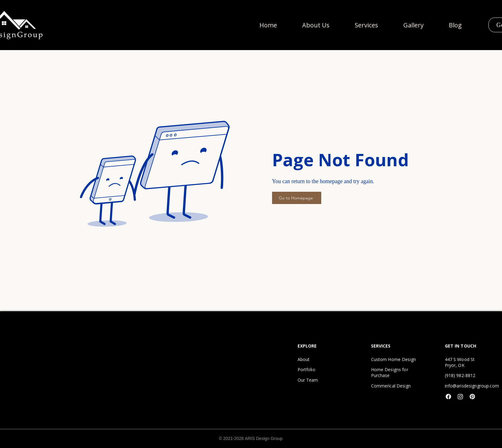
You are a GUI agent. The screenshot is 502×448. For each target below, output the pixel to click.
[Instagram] (460, 397)
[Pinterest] (472, 397)
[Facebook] (448, 397)
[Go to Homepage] (297, 198)
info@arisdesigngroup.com (472, 386)
